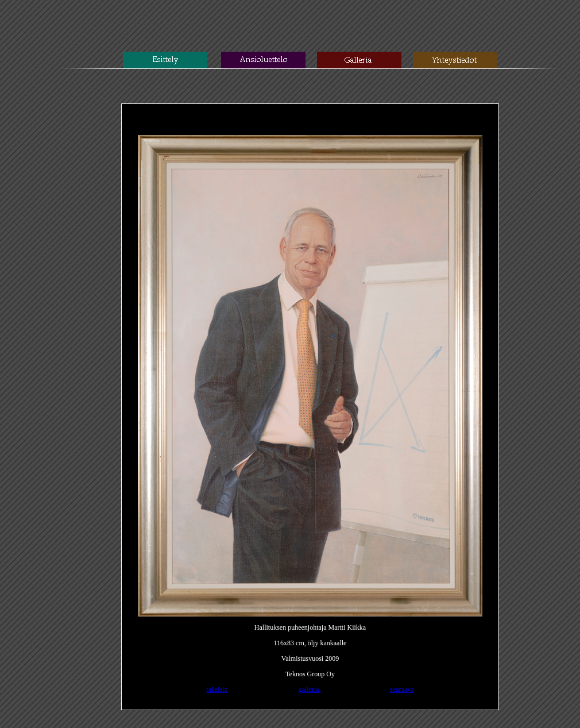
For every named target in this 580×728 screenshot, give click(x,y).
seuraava (402, 690)
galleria (310, 690)
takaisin (217, 690)
